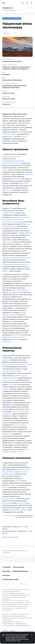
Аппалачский (23, 503)
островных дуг (19, 376)
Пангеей (21, 452)
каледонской (7, 213)
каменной (14, 510)
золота (24, 472)
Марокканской (8, 242)
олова (9, 472)
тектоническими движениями (14, 264)
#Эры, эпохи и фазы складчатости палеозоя (15, 552)
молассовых (26, 258)
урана (12, 474)
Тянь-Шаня (22, 425)
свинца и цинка (24, 469)
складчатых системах (21, 217)
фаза (10, 208)
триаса (23, 136)
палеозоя (28, 174)
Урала (14, 425)
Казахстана (18, 335)
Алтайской (13, 315)
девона (10, 136)
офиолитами (7, 190)
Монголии (14, 339)
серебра (5, 474)
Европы (25, 224)
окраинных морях (9, 380)
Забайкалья (7, 342)
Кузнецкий (6, 503)
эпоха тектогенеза (9, 134)
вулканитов (24, 183)
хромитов (13, 485)
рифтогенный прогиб (20, 290)
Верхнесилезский (9, 499)
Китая (9, 434)
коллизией (12, 385)
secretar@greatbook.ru (23, 625)
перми (5, 271)
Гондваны (6, 389)
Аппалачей (6, 220)
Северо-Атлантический (11, 156)
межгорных (17, 258)
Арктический (15, 163)
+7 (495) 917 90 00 (21, 624)
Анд (13, 220)
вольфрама (17, 472)
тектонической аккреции (12, 371)
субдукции (6, 360)
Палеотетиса (8, 364)
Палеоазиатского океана (23, 364)
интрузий (19, 481)
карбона (28, 233)
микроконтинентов (10, 378)
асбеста (5, 487)
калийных (23, 510)
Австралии (23, 228)
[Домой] (3, 3)
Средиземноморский (11, 161)
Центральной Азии (9, 226)
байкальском (17, 179)
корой (5, 170)
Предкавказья (14, 292)
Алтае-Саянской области (16, 337)
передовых (6, 258)
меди (4, 472)
